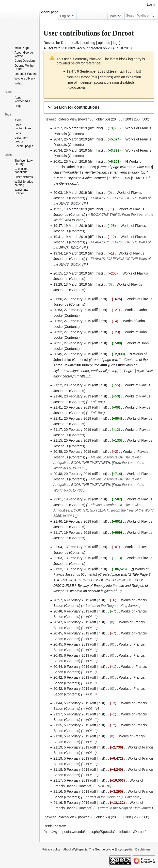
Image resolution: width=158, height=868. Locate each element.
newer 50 (86, 119)
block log (88, 43)
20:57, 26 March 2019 (70, 128)
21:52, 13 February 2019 (72, 569)
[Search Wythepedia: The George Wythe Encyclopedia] (140, 15)
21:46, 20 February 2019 (72, 396)
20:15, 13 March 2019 (70, 273)
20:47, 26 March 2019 (70, 139)
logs (116, 43)
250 (137, 119)
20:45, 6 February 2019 (71, 633)
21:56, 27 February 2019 (72, 299)
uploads (104, 43)
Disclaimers (143, 849)
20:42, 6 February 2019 (71, 677)
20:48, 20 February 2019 (72, 474)
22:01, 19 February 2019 (72, 499)
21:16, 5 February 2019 (71, 791)
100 (128, 119)
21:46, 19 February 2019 (72, 521)
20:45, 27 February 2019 (72, 354)
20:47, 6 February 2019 (71, 622)
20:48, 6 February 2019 (71, 611)
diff (91, 128)
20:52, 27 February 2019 (72, 321)
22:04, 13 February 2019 (72, 547)
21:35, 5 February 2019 (71, 725)
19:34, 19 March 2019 (70, 253)
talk (76, 43)
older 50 (103, 119)
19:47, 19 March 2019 (70, 226)
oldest (63, 119)
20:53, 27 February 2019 (72, 310)
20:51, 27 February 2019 (72, 343)
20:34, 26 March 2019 (70, 150)
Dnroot (66, 43)
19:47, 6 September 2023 (86, 71)
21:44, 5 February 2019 (71, 703)
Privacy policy (51, 849)
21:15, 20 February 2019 (72, 440)
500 (145, 119)
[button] (99, 108)
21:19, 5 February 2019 (71, 747)
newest (50, 119)
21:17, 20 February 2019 (72, 430)
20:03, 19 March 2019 (70, 193)
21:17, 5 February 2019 (71, 780)
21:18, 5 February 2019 (71, 769)
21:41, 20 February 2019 (72, 407)
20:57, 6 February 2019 (71, 600)
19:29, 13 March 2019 (70, 284)
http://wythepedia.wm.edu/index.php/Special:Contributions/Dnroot (95, 832)
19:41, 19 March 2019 (70, 237)
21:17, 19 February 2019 (72, 533)
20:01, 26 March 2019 (70, 161)
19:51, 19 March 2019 (70, 209)
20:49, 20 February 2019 (72, 452)
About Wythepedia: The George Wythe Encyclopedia (98, 849)
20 (114, 119)
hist (99, 128)
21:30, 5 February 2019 (71, 736)
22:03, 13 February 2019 (72, 558)
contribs (134, 71)
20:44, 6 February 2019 (71, 667)
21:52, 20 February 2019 (72, 385)
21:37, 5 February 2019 (71, 714)
